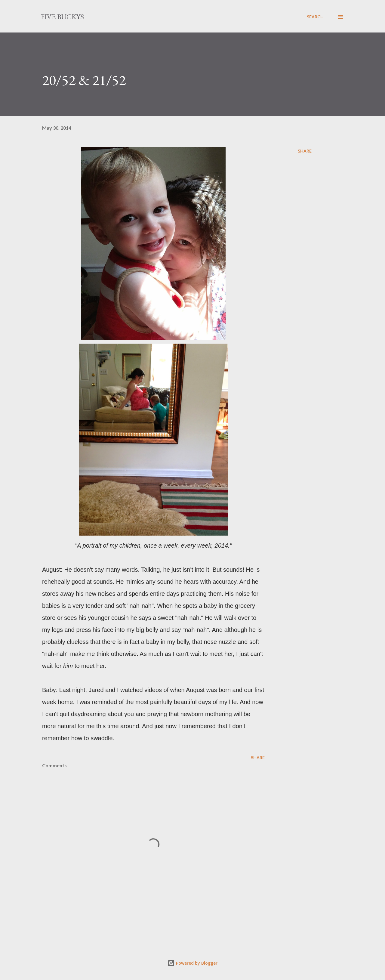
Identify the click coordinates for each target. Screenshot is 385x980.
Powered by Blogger (192, 963)
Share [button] (305, 151)
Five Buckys (62, 17)
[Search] (315, 17)
